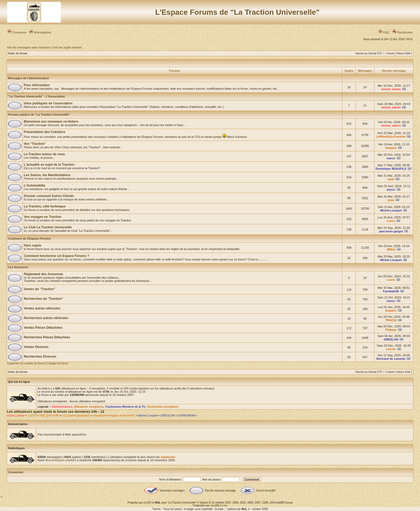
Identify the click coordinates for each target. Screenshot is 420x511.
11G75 (32, 415)
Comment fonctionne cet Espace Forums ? (57, 256)
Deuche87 (129, 415)
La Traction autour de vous (44, 154)
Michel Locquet (391, 210)
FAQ (384, 32)
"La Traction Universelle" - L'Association (36, 96)
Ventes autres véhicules (42, 308)
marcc (391, 158)
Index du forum (18, 53)
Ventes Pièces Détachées (43, 328)
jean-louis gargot (391, 231)
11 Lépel (68, 415)
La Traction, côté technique (45, 206)
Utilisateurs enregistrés (89, 407)
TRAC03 (391, 320)
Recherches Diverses (40, 357)
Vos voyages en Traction (43, 217)
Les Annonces (18, 267)
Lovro (391, 221)
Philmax (391, 330)
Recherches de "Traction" (44, 299)
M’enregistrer (40, 32)
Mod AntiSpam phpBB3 (61, 460)
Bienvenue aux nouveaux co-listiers (51, 122)
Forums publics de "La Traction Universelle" (39, 115)
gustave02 (83, 415)
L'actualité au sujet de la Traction (49, 165)
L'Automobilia (35, 186)
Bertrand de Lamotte (391, 359)
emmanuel (99, 415)
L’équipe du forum (58, 363)
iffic (57, 415)
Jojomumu (168, 457)
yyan (391, 179)
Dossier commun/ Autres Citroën (49, 196)
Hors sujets (33, 245)
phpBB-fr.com (220, 506)
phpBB (147, 503)
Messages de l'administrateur (29, 78)
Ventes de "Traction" (40, 289)
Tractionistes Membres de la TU (125, 407)
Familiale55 (391, 291)
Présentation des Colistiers (45, 132)
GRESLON (391, 339)
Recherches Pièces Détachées (47, 337)
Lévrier (391, 349)
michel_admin (391, 89)
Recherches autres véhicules (46, 318)
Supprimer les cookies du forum (26, 363)
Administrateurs (62, 407)
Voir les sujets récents (67, 47)
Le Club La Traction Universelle (48, 227)
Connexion (17, 32)
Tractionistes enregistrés (163, 407)
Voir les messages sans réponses (29, 47)
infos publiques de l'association (48, 103)
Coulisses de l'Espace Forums (29, 239)
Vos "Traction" (35, 144)
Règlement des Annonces (43, 274)
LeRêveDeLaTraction (391, 137)
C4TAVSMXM (187, 415)
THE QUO (46, 415)
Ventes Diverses (36, 347)
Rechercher (403, 32)
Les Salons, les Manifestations (47, 175)
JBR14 (391, 249)
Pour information (37, 85)
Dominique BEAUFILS (391, 169)
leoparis (391, 148)
